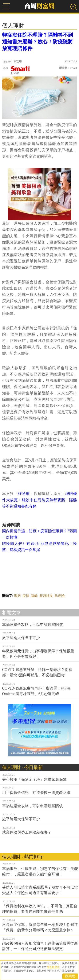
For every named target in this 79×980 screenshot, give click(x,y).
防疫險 (60, 596)
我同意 (70, 976)
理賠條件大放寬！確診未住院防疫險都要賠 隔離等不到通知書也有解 (39, 500)
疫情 (26, 596)
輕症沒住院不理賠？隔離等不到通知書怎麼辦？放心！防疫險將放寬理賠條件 (37, 42)
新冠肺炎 (46, 596)
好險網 (20, 70)
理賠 (17, 596)
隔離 (34, 596)
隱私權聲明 (53, 967)
